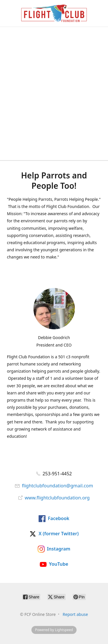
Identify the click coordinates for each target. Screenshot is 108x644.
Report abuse (75, 614)
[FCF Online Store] (54, 13)
